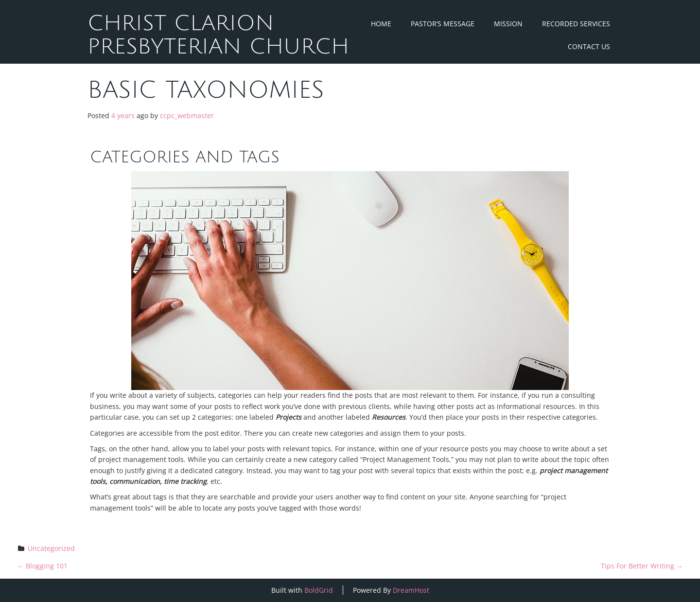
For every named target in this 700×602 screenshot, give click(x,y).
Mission (508, 24)
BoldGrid (319, 590)
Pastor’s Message (443, 24)
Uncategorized (51, 548)
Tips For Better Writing (642, 566)
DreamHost (411, 590)
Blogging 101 (42, 566)
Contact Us (589, 46)
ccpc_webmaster (187, 115)
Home (381, 24)
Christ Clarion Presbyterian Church (218, 35)
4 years (123, 115)
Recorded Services (576, 24)
